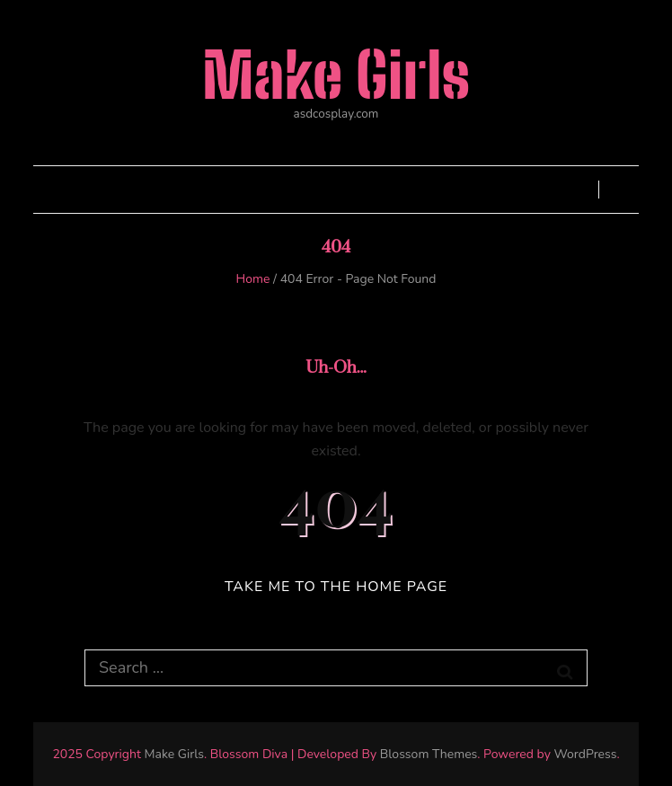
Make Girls (336, 75)
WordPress (585, 754)
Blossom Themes (429, 754)
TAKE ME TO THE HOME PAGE (336, 587)
